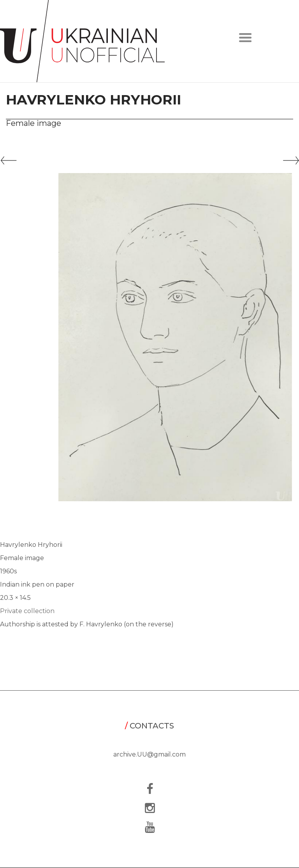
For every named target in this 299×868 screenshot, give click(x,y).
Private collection (27, 611)
